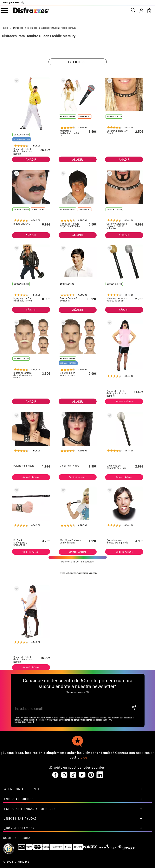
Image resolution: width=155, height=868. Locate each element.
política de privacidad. (24, 722)
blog (84, 757)
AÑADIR (31, 159)
